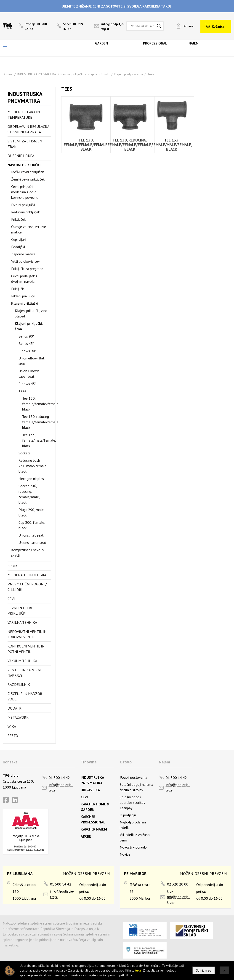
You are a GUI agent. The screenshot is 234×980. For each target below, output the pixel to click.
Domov (8, 74)
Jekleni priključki (23, 296)
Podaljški (18, 247)
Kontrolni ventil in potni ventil (26, 649)
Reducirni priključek (25, 212)
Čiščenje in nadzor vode (25, 696)
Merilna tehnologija (27, 575)
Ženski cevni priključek (28, 179)
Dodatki (15, 708)
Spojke (14, 566)
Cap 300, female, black (32, 525)
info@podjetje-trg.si (61, 787)
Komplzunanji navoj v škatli (28, 553)
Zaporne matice (23, 254)
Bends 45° (27, 343)
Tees (151, 74)
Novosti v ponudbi (134, 847)
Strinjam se (204, 970)
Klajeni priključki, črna (128, 74)
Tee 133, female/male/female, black (37, 440)
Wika (12, 726)
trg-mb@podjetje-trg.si (178, 897)
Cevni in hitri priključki (20, 611)
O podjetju (128, 815)
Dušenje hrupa (21, 156)
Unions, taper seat (32, 542)
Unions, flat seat (31, 535)
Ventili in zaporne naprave (25, 673)
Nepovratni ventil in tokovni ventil (27, 634)
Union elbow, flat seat (32, 361)
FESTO (13, 736)
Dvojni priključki (23, 205)
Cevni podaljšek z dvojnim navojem (24, 279)
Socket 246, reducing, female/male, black (29, 494)
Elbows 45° (28, 384)
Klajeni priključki (99, 74)
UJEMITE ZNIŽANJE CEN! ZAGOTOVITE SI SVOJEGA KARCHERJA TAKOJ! (117, 6)
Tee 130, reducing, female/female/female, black (37, 422)
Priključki (18, 289)
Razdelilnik (19, 684)
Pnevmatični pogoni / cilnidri (27, 587)
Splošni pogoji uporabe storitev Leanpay (132, 802)
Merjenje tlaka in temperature (24, 115)
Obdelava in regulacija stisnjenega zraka (28, 129)
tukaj (138, 970)
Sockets (25, 453)
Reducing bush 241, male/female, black (33, 466)
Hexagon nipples (31, 479)
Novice (125, 854)
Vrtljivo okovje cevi (26, 261)
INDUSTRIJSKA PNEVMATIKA (37, 74)
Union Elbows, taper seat (29, 374)
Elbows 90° (28, 351)
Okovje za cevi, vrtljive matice (29, 229)
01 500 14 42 (59, 778)
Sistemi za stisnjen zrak (25, 144)
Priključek (18, 219)
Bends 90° (27, 336)
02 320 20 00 (178, 884)
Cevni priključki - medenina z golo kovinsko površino (25, 192)
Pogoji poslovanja (133, 777)
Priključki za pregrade (27, 269)
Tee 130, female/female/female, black (37, 404)
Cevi (11, 599)
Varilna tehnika (22, 622)
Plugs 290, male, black (31, 512)
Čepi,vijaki (19, 239)
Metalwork (18, 717)
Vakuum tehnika (22, 661)
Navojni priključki (72, 74)
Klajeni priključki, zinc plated (31, 313)
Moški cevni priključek (28, 172)
